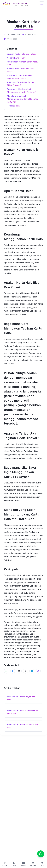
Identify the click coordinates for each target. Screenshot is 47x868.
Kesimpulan (14, 106)
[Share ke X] (19, 671)
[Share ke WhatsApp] (6, 671)
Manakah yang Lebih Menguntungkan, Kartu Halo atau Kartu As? (23, 99)
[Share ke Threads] (25, 671)
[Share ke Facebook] (13, 671)
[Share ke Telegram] (32, 671)
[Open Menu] (42, 4)
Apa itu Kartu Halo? (16, 58)
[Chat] (41, 854)
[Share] (38, 671)
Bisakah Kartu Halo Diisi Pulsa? (21, 54)
